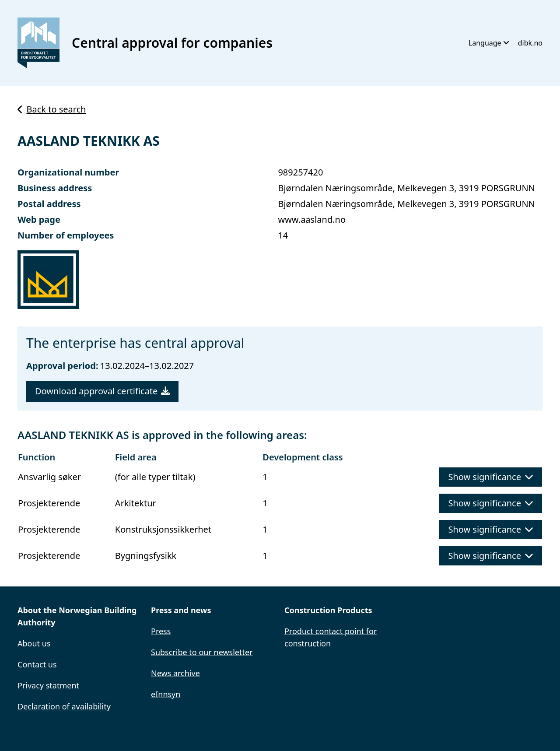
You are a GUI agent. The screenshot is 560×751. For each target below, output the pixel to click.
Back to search (52, 109)
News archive (175, 673)
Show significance (491, 477)
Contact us (37, 664)
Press (161, 631)
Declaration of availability (64, 706)
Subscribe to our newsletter (202, 652)
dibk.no (530, 43)
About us (34, 643)
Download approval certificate (102, 391)
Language (489, 43)
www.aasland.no (312, 219)
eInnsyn (166, 694)
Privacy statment (48, 685)
